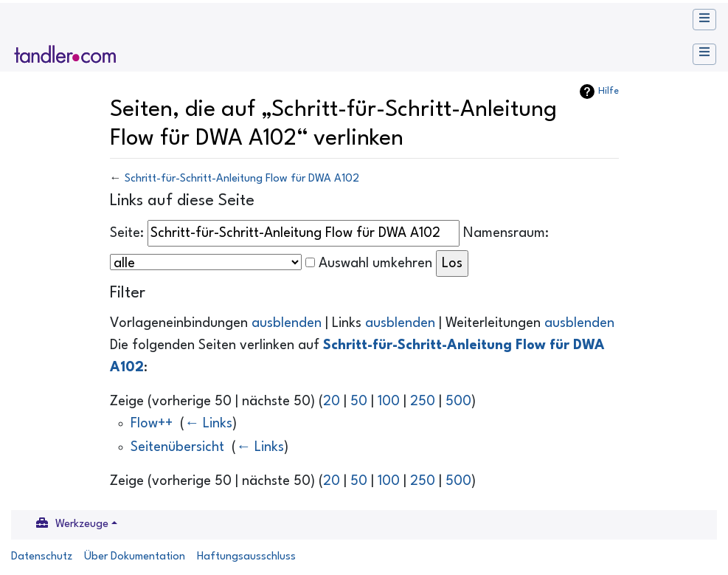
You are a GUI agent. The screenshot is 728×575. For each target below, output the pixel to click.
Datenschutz (42, 557)
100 (389, 402)
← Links (208, 424)
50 (359, 402)
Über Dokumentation (135, 557)
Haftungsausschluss (246, 557)
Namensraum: (506, 233)
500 (458, 402)
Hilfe (609, 91)
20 (332, 402)
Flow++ (152, 424)
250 (423, 402)
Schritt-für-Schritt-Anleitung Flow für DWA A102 (242, 179)
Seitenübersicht (177, 447)
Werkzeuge (82, 524)
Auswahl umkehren (375, 264)
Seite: (127, 233)
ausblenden (287, 323)
